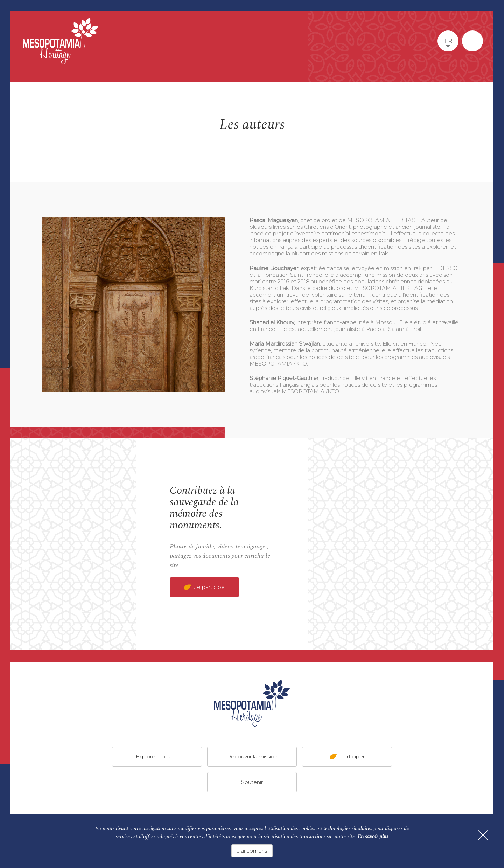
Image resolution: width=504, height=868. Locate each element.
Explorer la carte (157, 756)
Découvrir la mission (252, 756)
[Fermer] (483, 835)
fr (448, 41)
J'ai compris (252, 851)
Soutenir (252, 782)
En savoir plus (373, 837)
